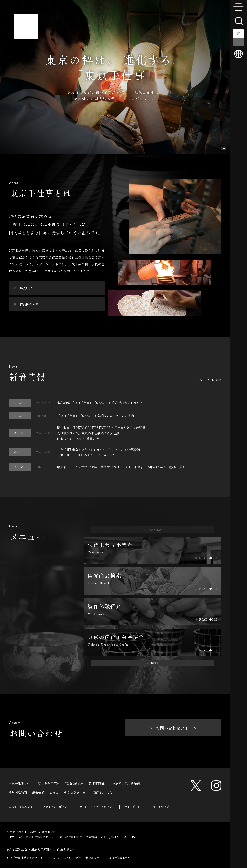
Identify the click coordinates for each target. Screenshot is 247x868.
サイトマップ (161, 807)
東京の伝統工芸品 (119, 858)
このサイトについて (21, 807)
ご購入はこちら (101, 792)
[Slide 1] (106, 149)
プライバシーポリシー (56, 807)
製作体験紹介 (98, 783)
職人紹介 (26, 288)
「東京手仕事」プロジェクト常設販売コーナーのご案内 (96, 416)
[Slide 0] (100, 149)
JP (239, 33)
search (238, 20)
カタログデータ (75, 792)
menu (238, 7)
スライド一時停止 (224, 149)
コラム (54, 792)
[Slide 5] (130, 149)
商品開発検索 (29, 304)
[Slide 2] (112, 149)
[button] (153, 663)
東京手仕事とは (19, 783)
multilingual (238, 54)
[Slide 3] (118, 149)
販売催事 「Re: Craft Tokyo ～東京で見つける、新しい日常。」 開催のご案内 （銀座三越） (121, 467)
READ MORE (212, 380)
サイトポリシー (134, 807)
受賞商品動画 (18, 792)
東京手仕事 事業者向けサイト (25, 858)
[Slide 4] (124, 149)
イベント (20, 403)
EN (239, 42)
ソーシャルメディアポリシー (97, 807)
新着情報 (38, 792)
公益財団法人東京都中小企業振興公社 (76, 858)
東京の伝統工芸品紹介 (128, 783)
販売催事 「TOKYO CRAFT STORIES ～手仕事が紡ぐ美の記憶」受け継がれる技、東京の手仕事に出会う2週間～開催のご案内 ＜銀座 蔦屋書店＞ (103, 433)
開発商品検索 (74, 783)
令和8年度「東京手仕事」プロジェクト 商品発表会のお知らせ (100, 403)
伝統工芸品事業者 (48, 783)
